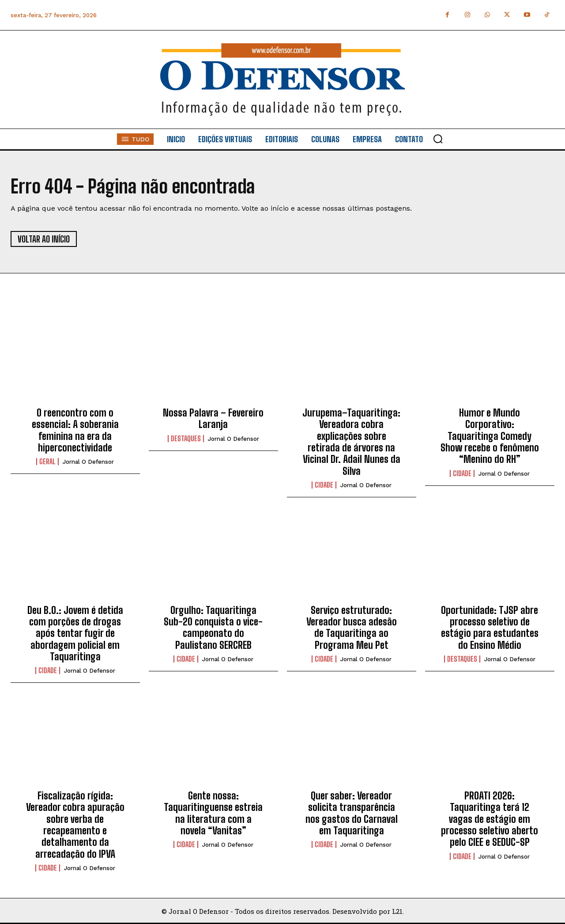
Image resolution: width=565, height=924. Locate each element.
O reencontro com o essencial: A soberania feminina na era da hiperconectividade (75, 430)
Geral (47, 462)
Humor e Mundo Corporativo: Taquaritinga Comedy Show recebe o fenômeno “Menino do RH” (490, 436)
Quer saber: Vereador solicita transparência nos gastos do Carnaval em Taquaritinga (352, 813)
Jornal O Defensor (88, 462)
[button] (438, 139)
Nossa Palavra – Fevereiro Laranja (213, 418)
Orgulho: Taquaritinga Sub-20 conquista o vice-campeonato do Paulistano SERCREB (213, 628)
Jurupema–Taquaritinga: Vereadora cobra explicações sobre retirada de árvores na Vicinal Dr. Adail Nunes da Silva (351, 442)
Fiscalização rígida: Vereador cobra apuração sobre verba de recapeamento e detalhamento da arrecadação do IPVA (75, 825)
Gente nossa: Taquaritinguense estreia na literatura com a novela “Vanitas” (213, 813)
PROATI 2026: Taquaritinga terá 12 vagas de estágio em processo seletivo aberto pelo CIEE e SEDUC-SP (490, 819)
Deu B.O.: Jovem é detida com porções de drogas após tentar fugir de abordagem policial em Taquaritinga (75, 634)
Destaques (186, 439)
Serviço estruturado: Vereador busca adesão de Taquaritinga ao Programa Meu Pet (352, 628)
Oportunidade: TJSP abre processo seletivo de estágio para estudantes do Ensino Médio (490, 628)
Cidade (324, 485)
